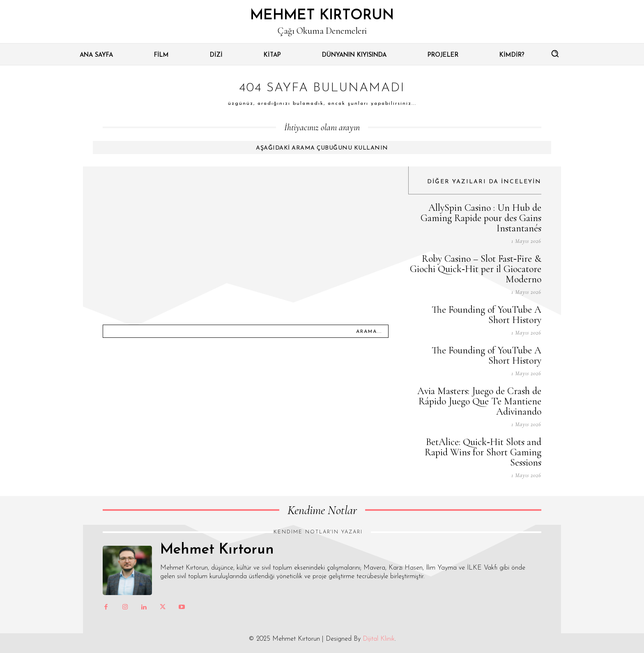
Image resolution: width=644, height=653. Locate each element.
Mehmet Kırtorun (217, 550)
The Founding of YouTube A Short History (486, 315)
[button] (555, 53)
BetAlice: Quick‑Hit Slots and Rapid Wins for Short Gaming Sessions (483, 452)
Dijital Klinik (379, 639)
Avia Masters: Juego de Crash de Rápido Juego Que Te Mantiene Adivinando (479, 401)
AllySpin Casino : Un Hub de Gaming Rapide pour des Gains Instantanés (481, 218)
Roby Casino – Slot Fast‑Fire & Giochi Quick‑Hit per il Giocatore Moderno (476, 269)
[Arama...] (369, 331)
